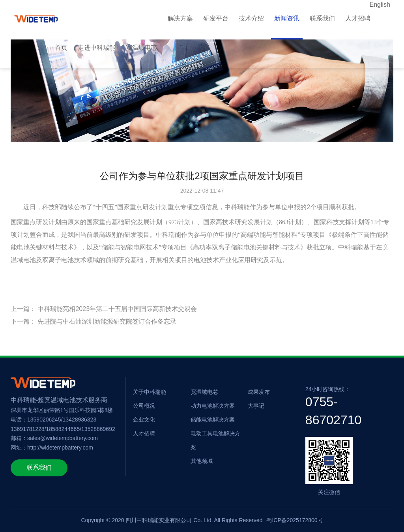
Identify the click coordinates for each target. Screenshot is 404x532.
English (380, 5)
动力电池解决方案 (213, 406)
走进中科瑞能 (97, 48)
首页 (61, 48)
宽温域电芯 (142, 48)
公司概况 (144, 406)
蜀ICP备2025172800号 (295, 520)
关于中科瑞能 (150, 392)
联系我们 (39, 467)
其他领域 (202, 461)
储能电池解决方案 (213, 420)
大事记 (256, 406)
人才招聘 (144, 433)
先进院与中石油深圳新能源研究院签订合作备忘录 (107, 321)
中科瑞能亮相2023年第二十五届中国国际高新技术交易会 (117, 309)
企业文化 (144, 420)
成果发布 (259, 392)
